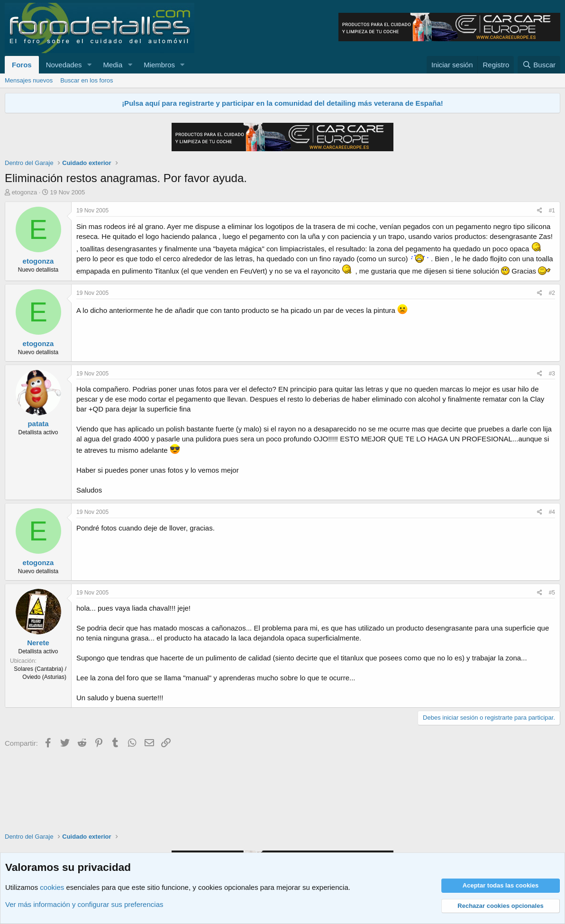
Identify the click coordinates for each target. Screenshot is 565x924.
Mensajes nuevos (29, 80)
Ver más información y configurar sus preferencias (84, 904)
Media (113, 65)
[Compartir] (540, 211)
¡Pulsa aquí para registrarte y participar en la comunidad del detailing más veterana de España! (282, 103)
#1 (552, 210)
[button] (89, 65)
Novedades (64, 65)
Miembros (159, 65)
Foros (22, 65)
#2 (552, 293)
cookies (52, 887)
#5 (552, 593)
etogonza (25, 192)
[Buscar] (539, 65)
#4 (552, 512)
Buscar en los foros (87, 80)
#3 (552, 374)
